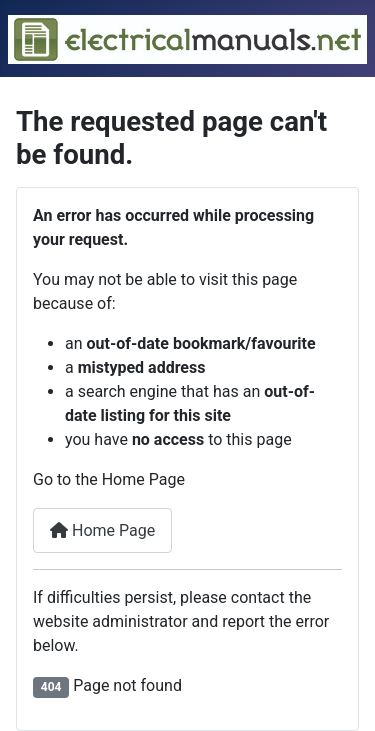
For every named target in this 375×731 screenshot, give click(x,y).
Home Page (102, 530)
